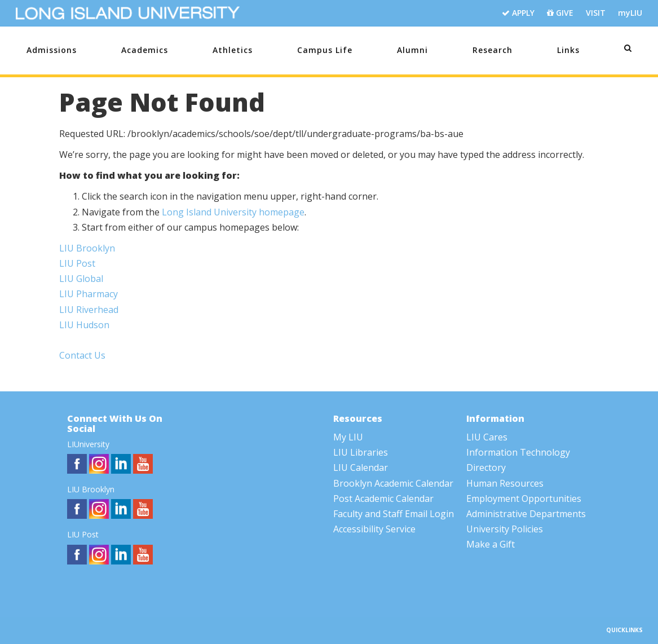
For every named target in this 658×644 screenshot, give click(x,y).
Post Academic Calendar (383, 499)
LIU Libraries (361, 452)
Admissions (52, 50)
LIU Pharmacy (89, 294)
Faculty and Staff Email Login (394, 514)
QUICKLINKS (624, 630)
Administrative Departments (526, 514)
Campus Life (325, 50)
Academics (145, 50)
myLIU (630, 13)
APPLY (518, 13)
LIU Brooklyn (87, 248)
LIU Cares (487, 437)
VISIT (596, 13)
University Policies (505, 529)
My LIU (348, 437)
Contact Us (82, 355)
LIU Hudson (84, 325)
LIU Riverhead (89, 310)
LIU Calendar (361, 467)
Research (493, 50)
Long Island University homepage (233, 212)
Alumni (412, 50)
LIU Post (77, 263)
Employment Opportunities (524, 499)
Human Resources (505, 483)
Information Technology (518, 452)
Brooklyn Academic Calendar (393, 483)
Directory (486, 467)
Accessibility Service (374, 529)
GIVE (560, 13)
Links (568, 50)
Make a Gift (491, 544)
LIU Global (81, 279)
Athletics (233, 50)
